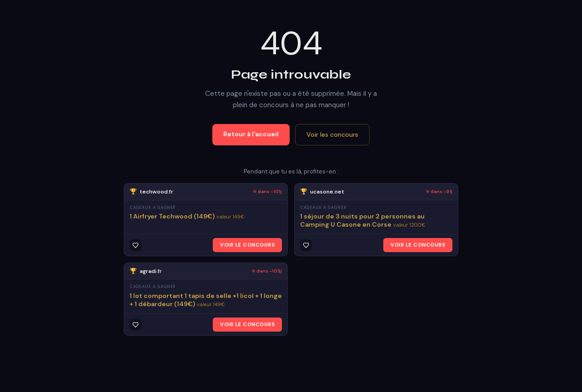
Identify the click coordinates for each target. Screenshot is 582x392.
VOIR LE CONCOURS (247, 245)
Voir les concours (332, 134)
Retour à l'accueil (251, 134)
